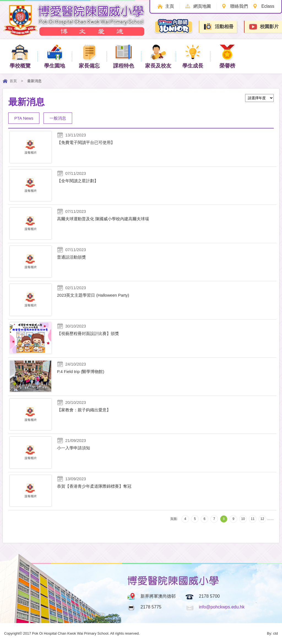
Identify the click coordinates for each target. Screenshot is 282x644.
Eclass (268, 6)
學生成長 (193, 56)
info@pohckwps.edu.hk (222, 607)
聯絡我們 (239, 6)
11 (253, 519)
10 (243, 519)
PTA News (24, 118)
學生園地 (55, 56)
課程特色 (124, 56)
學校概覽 (20, 56)
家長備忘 (89, 56)
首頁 (13, 81)
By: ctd (272, 633)
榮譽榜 (227, 56)
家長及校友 (158, 56)
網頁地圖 (202, 6)
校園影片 (264, 27)
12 (262, 519)
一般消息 (58, 118)
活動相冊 (218, 27)
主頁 (169, 6)
